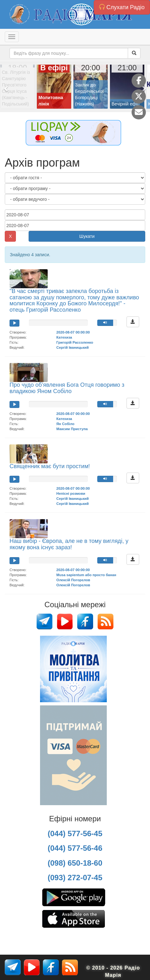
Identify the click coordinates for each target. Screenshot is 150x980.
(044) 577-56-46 (75, 848)
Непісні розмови (71, 493)
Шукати (87, 236)
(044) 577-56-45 (75, 834)
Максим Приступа (72, 429)
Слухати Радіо (122, 7)
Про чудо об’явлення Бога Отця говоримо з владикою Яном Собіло (67, 388)
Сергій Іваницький (72, 347)
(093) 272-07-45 (75, 878)
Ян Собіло (65, 424)
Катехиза (64, 337)
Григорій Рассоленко (75, 342)
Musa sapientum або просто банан (86, 575)
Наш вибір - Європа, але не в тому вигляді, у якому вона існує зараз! (69, 544)
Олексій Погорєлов (73, 580)
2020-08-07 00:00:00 (73, 332)
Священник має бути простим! (50, 466)
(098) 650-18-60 (75, 863)
